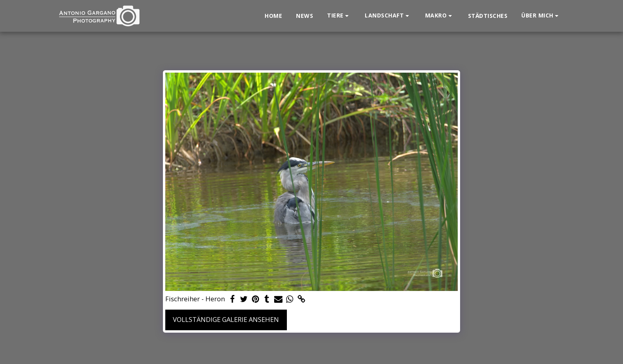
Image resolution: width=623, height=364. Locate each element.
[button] (339, 16)
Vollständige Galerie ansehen (226, 319)
